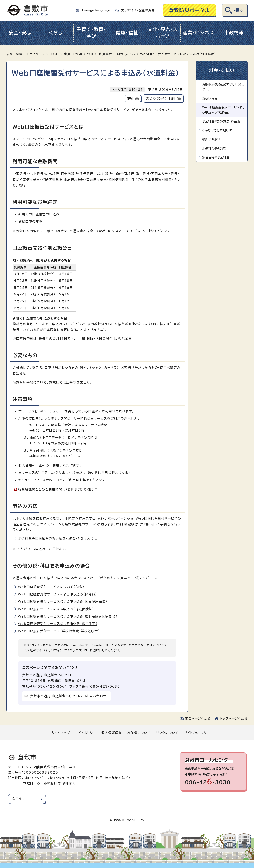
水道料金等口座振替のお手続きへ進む (58, 538)
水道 (90, 54)
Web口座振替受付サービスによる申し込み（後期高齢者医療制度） (68, 616)
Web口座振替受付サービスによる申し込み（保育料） (58, 594)
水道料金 (105, 54)
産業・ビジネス (198, 33)
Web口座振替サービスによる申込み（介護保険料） (56, 609)
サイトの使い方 (195, 733)
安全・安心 (20, 33)
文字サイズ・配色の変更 (138, 10)
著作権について (139, 733)
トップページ (36, 54)
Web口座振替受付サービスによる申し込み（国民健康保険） (63, 601)
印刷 (130, 98)
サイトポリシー (86, 733)
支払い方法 (210, 98)
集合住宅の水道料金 (216, 157)
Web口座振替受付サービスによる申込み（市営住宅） (58, 624)
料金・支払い (126, 54)
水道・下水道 (73, 54)
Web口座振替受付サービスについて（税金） (51, 587)
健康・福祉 (127, 33)
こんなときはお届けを (217, 130)
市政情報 (234, 33)
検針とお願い (211, 139)
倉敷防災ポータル (189, 10)
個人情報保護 (112, 733)
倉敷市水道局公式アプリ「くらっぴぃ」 (223, 87)
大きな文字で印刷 (160, 98)
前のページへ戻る (198, 719)
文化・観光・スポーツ (163, 33)
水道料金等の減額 (214, 148)
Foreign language (96, 10)
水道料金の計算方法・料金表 (221, 121)
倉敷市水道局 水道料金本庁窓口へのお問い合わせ (68, 696)
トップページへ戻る (234, 719)
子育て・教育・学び (91, 33)
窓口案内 (19, 799)
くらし (56, 33)
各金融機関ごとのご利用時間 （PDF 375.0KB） (58, 489)
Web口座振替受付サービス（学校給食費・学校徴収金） (59, 631)
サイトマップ (61, 733)
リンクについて (167, 733)
